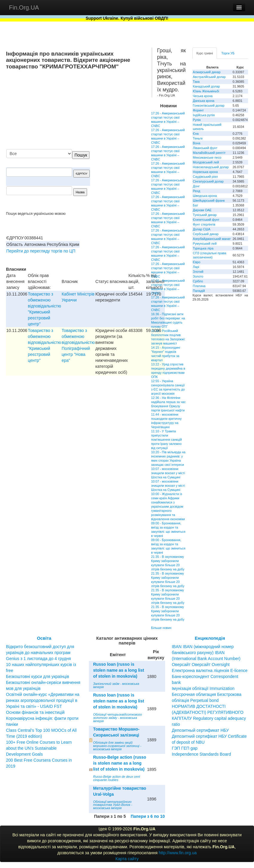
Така (196, 82)
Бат (195, 205)
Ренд (196, 191)
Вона (196, 143)
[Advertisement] (100, 110)
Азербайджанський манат (212, 239)
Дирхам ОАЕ (202, 210)
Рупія (197, 120)
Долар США (201, 229)
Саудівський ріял (205, 177)
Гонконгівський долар (209, 105)
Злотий (198, 272)
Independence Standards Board (201, 754)
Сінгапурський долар (208, 181)
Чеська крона (203, 96)
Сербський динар (206, 234)
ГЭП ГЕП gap (185, 748)
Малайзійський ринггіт (209, 153)
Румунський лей (204, 244)
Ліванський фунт (205, 148)
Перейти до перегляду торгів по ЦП (41, 251)
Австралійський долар (209, 77)
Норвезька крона (205, 172)
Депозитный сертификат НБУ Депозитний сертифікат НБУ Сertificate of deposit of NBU (209, 736)
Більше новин (161, 628)
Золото (198, 276)
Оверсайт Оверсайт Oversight (201, 665)
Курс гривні (204, 53)
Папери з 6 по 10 (148, 816)
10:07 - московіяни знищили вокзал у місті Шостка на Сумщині (168, 473)
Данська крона (203, 101)
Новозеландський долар (211, 167)
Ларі (196, 267)
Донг (196, 186)
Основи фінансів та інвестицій (35, 712)
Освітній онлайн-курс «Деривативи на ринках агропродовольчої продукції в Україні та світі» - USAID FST (43, 700)
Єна (196, 134)
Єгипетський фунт (206, 220)
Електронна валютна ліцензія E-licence (210, 670)
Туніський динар (205, 215)
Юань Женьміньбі (206, 91)
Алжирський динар (207, 72)
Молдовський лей (206, 162)
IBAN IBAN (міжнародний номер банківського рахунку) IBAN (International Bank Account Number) (206, 653)
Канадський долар (206, 86)
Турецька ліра (203, 248)
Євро (196, 262)
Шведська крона (205, 196)
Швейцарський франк (209, 200)
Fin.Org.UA (24, 7)
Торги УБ (228, 53)
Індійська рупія (204, 115)
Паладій (199, 291)
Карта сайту (127, 859)
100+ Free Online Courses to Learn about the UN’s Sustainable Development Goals (39, 748)
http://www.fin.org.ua (178, 853)
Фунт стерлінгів (204, 224)
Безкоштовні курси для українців (38, 676)
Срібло (198, 281)
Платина (199, 286)
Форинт (198, 110)
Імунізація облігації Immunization (203, 688)
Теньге (198, 138)
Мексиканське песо (207, 157)
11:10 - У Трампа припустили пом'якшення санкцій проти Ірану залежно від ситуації (166, 440)
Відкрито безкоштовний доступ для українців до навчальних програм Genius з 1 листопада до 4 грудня (40, 653)
